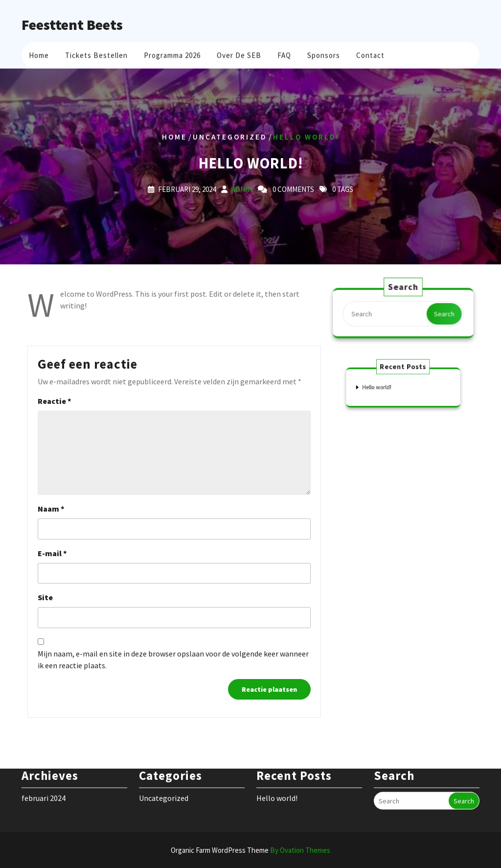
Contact (370, 54)
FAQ (284, 54)
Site (45, 597)
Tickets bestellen (96, 54)
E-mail (52, 553)
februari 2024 (44, 786)
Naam (51, 509)
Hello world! (382, 387)
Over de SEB (239, 54)
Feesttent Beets (72, 24)
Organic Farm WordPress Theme (250, 850)
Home (39, 54)
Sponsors (324, 54)
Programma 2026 (172, 54)
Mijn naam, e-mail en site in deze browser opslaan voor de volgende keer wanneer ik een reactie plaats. (173, 659)
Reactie (55, 401)
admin (242, 189)
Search (443, 314)
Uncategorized (230, 137)
